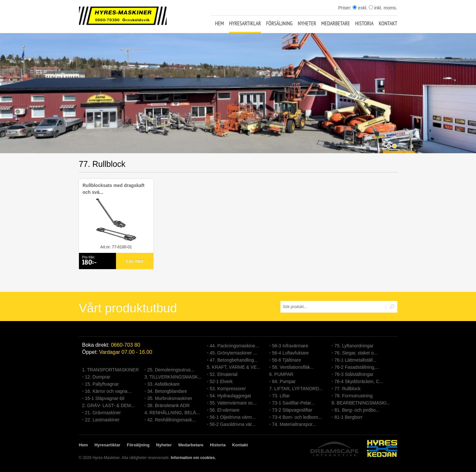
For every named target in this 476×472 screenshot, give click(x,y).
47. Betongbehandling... (234, 360)
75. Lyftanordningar (354, 346)
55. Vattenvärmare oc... (233, 403)
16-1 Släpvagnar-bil (104, 398)
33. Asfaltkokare (163, 384)
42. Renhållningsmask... (171, 420)
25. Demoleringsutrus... (171, 370)
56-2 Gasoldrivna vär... (232, 424)
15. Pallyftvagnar (102, 384)
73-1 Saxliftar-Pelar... (293, 403)
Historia (364, 23)
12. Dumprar (97, 377)
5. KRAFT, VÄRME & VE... (234, 367)
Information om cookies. (193, 458)
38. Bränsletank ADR (168, 405)
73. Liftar (281, 396)
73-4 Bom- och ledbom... (297, 417)
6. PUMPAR (281, 374)
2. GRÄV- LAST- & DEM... (109, 405)
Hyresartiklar (245, 23)
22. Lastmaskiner (102, 420)
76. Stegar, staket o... (356, 353)
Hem (219, 23)
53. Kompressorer (228, 389)
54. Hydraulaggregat (230, 396)
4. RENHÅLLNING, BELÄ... (172, 413)
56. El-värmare (225, 410)
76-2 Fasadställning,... (357, 367)
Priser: (345, 8)
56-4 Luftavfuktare (290, 353)
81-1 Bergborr (348, 417)
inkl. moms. (383, 8)
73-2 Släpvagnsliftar (292, 410)
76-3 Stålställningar (354, 374)
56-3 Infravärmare (290, 346)
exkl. (360, 8)
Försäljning (279, 23)
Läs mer (135, 261)
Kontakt (388, 23)
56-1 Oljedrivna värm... (233, 417)
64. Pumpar (284, 381)
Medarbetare (336, 23)
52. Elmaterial (224, 374)
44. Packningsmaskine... (234, 346)
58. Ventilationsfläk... (293, 367)
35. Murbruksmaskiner (170, 398)
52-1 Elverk (221, 381)
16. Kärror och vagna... (108, 391)
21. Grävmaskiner (103, 413)
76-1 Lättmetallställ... (355, 360)
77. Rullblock (347, 389)
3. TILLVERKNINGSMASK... (173, 377)
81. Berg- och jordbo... (357, 410)
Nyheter (307, 23)
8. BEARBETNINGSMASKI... (361, 403)
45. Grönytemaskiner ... (233, 353)
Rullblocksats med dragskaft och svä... (114, 189)
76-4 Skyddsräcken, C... (359, 381)
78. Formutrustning (354, 396)
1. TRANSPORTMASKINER (111, 370)
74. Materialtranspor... (294, 424)
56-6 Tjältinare (286, 360)
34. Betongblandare (167, 391)
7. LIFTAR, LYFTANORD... (296, 389)
